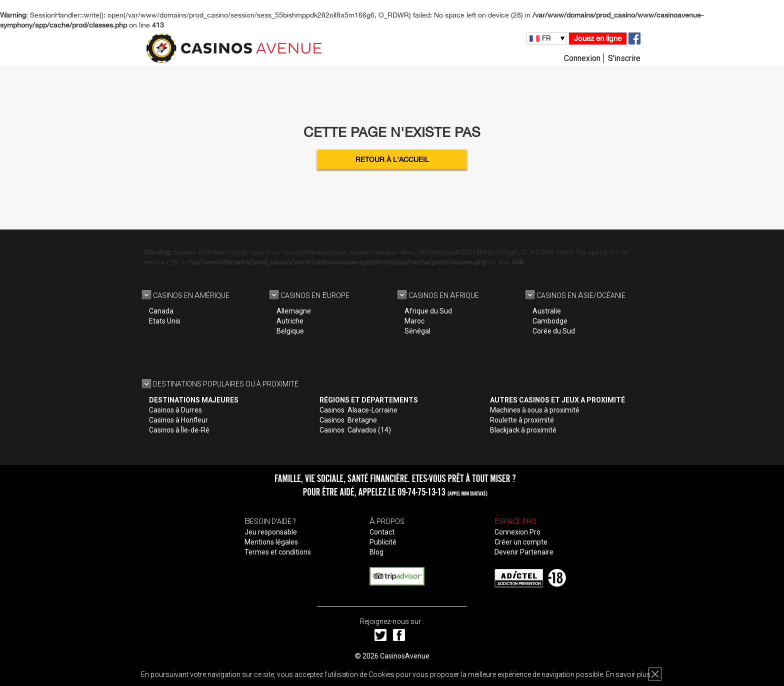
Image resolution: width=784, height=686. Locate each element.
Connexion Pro (517, 532)
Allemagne (294, 311)
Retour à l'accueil (392, 159)
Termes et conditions (278, 552)
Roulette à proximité (522, 420)
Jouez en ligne (598, 38)
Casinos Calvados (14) (355, 430)
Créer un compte (521, 542)
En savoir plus (628, 674)
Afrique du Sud (428, 311)
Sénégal (417, 331)
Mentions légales (271, 542)
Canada (161, 311)
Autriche (290, 321)
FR (546, 38)
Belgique (290, 331)
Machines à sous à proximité (535, 410)
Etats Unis (165, 321)
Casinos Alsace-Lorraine (358, 410)
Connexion (582, 58)
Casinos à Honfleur (178, 420)
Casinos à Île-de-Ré (179, 430)
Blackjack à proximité (523, 430)
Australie (547, 311)
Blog (376, 552)
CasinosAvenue (405, 656)
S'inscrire (624, 58)
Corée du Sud (554, 331)
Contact (382, 532)
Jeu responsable (271, 532)
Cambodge (550, 321)
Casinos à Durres (175, 410)
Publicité (383, 542)
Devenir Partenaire (524, 552)
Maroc (414, 321)
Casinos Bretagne (348, 420)
